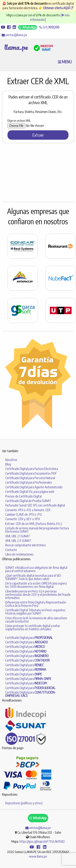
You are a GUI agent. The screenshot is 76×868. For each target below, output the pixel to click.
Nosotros (11, 460)
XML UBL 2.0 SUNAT (18, 541)
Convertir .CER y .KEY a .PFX (23, 519)
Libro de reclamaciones (19, 554)
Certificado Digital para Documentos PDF (31, 473)
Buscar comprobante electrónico (26, 545)
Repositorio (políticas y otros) (24, 803)
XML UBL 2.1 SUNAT (18, 536)
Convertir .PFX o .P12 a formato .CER (28, 510)
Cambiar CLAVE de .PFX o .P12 (24, 514)
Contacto (11, 550)
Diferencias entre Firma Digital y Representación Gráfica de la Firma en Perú (36, 604)
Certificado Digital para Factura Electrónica (32, 469)
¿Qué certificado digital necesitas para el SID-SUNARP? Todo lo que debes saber (34, 577)
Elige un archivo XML (19, 121)
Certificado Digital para (29, 638)
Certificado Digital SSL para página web (30, 492)
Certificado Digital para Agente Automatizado (34, 487)
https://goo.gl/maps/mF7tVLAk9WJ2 (42, 841)
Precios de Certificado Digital (23, 496)
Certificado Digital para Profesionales (29, 482)
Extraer (38, 135)
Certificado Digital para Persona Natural (30, 478)
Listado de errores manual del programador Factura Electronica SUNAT (37, 530)
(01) (49, 27)
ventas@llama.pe (14, 35)
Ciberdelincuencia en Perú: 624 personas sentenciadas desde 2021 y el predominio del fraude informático (38, 595)
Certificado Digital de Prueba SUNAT (28, 501)
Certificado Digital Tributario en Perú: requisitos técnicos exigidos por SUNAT (35, 612)
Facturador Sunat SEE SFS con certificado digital (35, 505)
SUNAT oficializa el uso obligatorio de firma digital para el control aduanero (36, 569)
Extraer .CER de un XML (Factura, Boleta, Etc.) (34, 524)
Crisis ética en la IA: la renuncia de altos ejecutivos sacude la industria (36, 620)
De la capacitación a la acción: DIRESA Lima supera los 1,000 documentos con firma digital (36, 585)
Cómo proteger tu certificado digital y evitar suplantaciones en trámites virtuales (33, 627)
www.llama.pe (38, 856)
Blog (8, 464)
